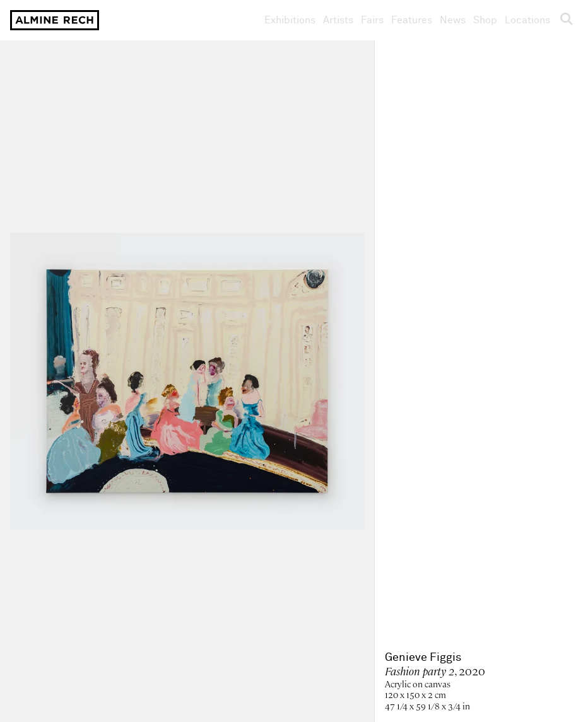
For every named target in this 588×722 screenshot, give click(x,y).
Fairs (372, 20)
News (453, 20)
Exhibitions (290, 20)
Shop (485, 20)
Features (412, 20)
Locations (527, 20)
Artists (338, 20)
